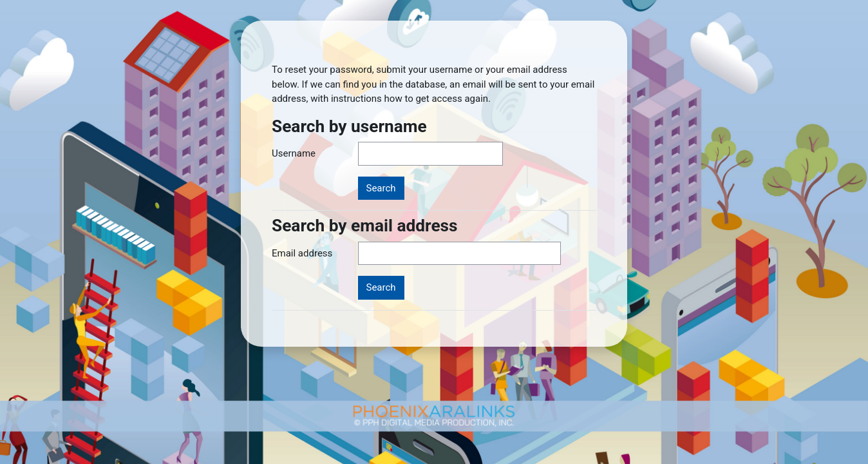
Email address (302, 253)
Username (294, 153)
